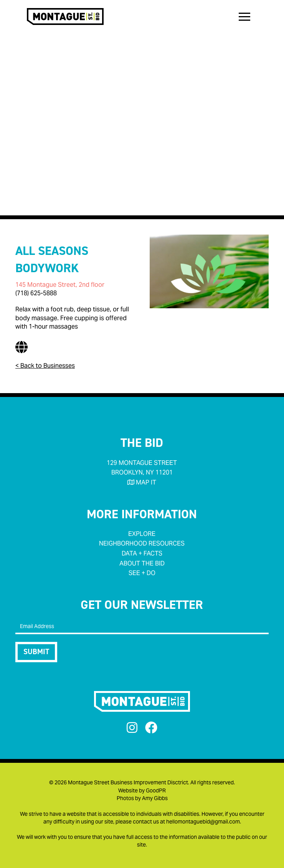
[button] (244, 17)
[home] (63, 17)
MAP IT (142, 482)
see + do (142, 573)
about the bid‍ (142, 563)
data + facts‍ (142, 553)
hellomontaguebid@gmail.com (203, 822)
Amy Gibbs (155, 798)
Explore (142, 534)
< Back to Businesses (45, 366)
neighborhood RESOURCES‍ (142, 543)
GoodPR (156, 790)
